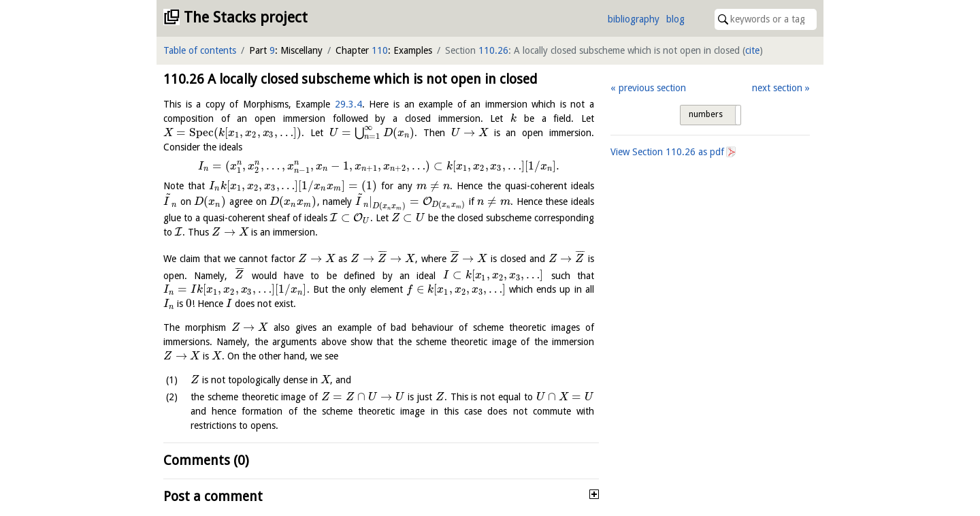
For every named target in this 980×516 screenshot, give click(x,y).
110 (380, 50)
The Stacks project (246, 17)
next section (777, 88)
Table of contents (200, 50)
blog (675, 19)
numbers (706, 114)
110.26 (493, 50)
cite (752, 50)
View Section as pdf (667, 152)
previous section (652, 88)
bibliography (634, 19)
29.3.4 (348, 104)
